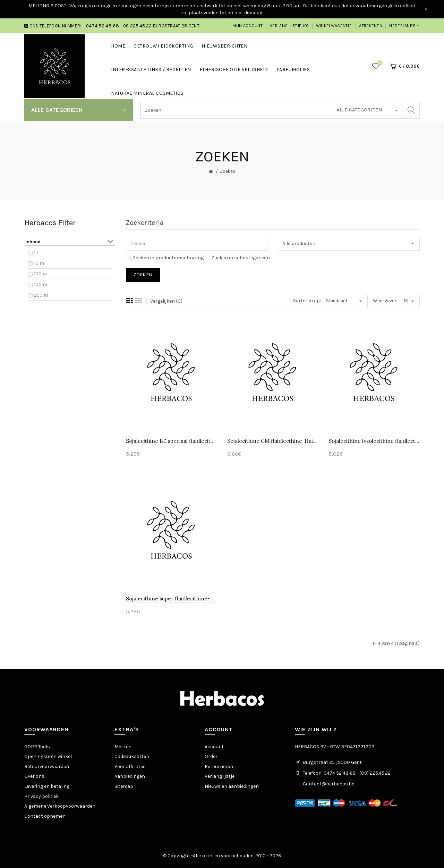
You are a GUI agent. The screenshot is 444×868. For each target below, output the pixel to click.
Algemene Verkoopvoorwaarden (60, 806)
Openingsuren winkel (48, 756)
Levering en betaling (47, 786)
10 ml (40, 263)
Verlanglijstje (220, 776)
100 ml (41, 284)
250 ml (42, 295)
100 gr (41, 274)
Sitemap (124, 786)
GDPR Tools (37, 747)
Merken (123, 747)
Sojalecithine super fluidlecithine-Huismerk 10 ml (171, 599)
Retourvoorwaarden (47, 766)
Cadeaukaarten (132, 756)
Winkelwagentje (334, 26)
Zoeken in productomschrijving (165, 258)
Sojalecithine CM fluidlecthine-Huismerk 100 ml (273, 441)
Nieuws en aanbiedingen (232, 786)
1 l (36, 252)
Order (211, 756)
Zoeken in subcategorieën (237, 258)
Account (214, 747)
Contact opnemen (45, 816)
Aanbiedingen (130, 776)
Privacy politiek (41, 796)
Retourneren (219, 766)
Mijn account (247, 26)
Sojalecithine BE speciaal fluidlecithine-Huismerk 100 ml (171, 441)
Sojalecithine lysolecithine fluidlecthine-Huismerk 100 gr (374, 441)
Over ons (34, 776)
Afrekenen (371, 26)
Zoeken (228, 171)
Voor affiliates (130, 766)
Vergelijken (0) (166, 301)
